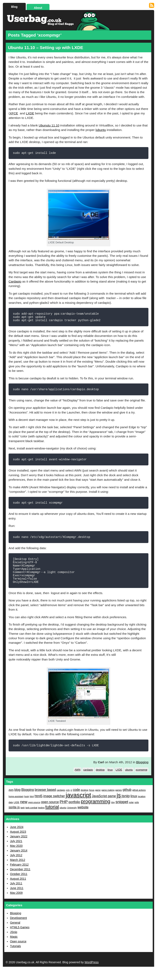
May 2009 (16, 903)
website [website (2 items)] (83, 818)
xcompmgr (142, 780)
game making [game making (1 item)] (108, 800)
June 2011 (17, 898)
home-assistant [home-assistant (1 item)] (16, 807)
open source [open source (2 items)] (50, 812)
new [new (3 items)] (24, 812)
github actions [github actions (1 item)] (139, 800)
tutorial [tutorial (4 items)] (52, 817)
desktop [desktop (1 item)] (85, 800)
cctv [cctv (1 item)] (68, 800)
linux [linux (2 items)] (134, 806)
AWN (77, 780)
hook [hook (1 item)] (26, 807)
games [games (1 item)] (119, 800)
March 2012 (18, 870)
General (15, 933)
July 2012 (16, 866)
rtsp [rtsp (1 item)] (113, 813)
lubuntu (101, 130)
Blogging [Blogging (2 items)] (28, 800)
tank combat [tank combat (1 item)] (31, 818)
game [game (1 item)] (98, 800)
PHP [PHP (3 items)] (64, 812)
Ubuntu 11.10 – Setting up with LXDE (46, 47)
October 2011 (19, 884)
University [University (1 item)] (72, 818)
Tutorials (15, 957)
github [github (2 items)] (127, 800)
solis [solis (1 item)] (137, 813)
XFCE (14, 113)
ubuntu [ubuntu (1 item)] (63, 818)
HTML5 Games (20, 938)
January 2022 (19, 847)
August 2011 (18, 889)
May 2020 (16, 856)
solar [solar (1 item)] (131, 813)
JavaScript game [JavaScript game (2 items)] (104, 806)
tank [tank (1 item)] (22, 818)
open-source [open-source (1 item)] (34, 813)
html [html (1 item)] (32, 807)
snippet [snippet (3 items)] (122, 812)
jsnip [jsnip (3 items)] (126, 806)
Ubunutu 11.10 (49, 125)
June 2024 (17, 837)
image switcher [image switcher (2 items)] (54, 806)
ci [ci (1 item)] (71, 800)
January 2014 (19, 861)
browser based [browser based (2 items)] (45, 800)
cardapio (88, 780)
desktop (100, 780)
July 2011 (16, 894)
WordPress (91, 973)
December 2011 (20, 880)
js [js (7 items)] (119, 806)
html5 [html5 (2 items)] (39, 806)
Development (19, 928)
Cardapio (15, 282)
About (38, 8)
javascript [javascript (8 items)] (78, 805)
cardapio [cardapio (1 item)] (61, 800)
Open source (18, 952)
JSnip (14, 942)
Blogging (142, 773)
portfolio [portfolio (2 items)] (74, 812)
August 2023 (18, 842)
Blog (14, 7)
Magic (14, 947)
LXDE (30, 113)
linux (110, 780)
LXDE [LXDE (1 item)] (17, 813)
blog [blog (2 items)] (17, 800)
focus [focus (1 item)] (92, 800)
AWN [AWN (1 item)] (11, 800)
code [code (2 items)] (76, 800)
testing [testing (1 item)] (41, 818)
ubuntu (129, 780)
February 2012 (19, 875)
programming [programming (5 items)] (95, 812)
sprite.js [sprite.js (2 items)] (14, 818)
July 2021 (16, 851)
